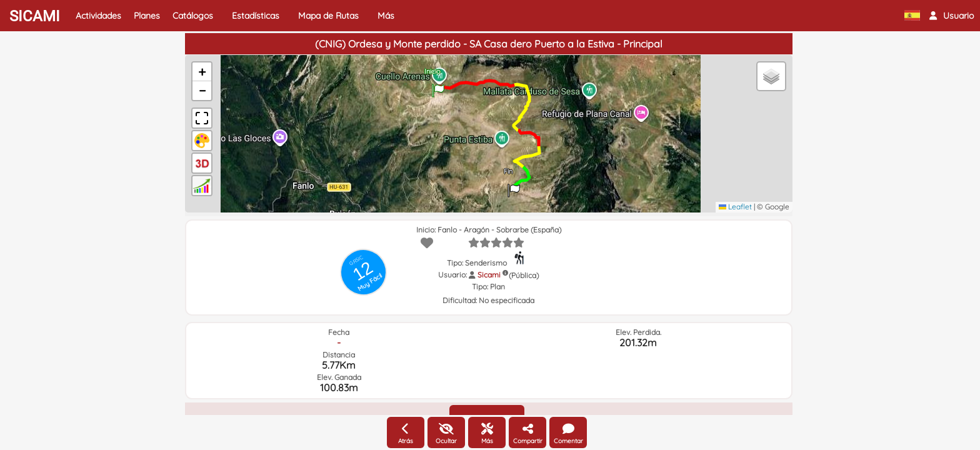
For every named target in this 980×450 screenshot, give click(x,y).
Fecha (339, 332)
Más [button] (386, 16)
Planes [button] (147, 16)
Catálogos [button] (193, 16)
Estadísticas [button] (256, 16)
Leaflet (735, 207)
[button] (952, 16)
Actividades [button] (98, 16)
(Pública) (524, 275)
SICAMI (35, 16)
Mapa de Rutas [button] (328, 16)
